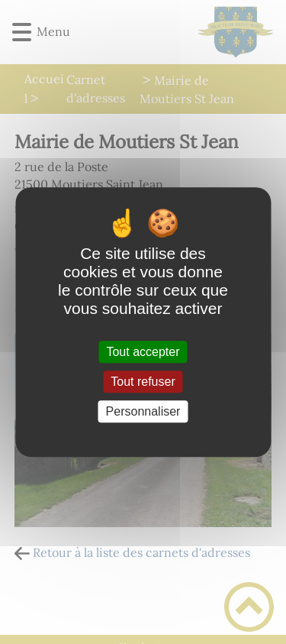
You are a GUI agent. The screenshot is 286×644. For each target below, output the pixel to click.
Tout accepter (143, 352)
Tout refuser (143, 382)
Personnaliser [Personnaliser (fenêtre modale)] (143, 411)
